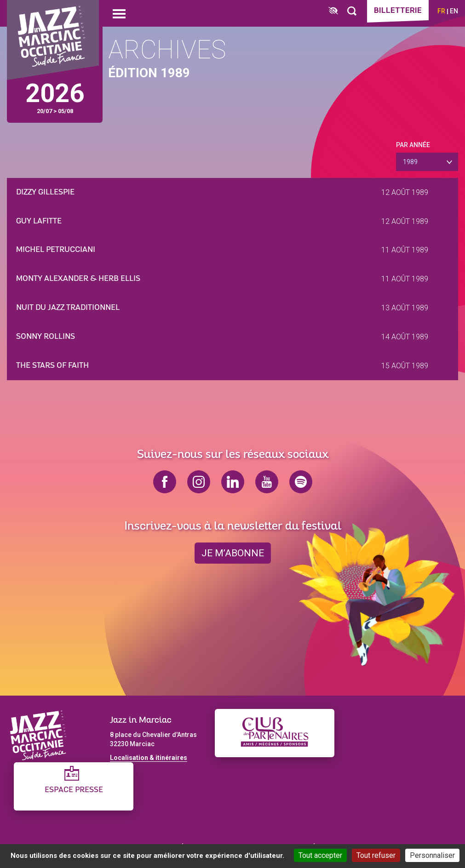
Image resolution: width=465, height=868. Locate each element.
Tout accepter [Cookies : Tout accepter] (320, 855)
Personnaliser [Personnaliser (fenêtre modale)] (432, 855)
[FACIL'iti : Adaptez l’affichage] (333, 11)
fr (441, 11)
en (454, 11)
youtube (267, 482)
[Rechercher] (352, 11)
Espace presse (74, 790)
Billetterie (398, 10)
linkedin (233, 482)
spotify (301, 482)
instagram (199, 482)
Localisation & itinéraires (149, 758)
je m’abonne (233, 553)
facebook (165, 482)
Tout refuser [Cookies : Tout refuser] (376, 855)
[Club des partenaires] (275, 733)
